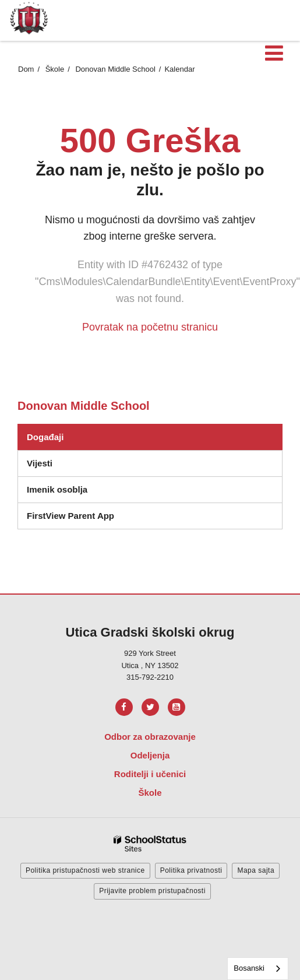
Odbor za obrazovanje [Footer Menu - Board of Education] (150, 737)
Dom (26, 69)
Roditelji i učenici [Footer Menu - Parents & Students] (150, 774)
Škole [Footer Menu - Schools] (150, 793)
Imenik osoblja (57, 489)
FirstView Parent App (70, 516)
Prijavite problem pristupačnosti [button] (152, 891)
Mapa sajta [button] (256, 870)
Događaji (45, 437)
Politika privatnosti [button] (191, 870)
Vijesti (40, 463)
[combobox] (258, 969)
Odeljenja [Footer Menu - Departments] (150, 755)
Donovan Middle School (115, 69)
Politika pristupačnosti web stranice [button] (85, 870)
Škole (55, 69)
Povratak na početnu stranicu (150, 327)
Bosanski (249, 968)
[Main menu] (274, 52)
